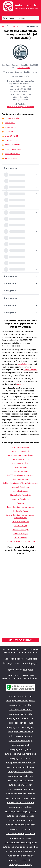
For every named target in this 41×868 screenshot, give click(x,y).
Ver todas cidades (14, 659)
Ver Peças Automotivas (21, 640)
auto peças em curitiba (21, 705)
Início (4, 26)
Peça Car (21, 503)
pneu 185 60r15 (11, 140)
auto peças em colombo (20, 776)
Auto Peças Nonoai (21, 459)
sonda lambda (11, 158)
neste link (21, 384)
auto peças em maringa (21, 741)
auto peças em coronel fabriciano (20, 851)
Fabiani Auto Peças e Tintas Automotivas (21, 483)
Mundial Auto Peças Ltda (21, 495)
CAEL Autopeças (21, 471)
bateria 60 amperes (13, 149)
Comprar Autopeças (27, 663)
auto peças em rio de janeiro (20, 701)
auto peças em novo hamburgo (20, 754)
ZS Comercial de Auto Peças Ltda (21, 542)
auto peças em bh (20, 745)
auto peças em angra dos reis (21, 834)
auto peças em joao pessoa (21, 816)
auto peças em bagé (20, 838)
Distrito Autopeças (21, 479)
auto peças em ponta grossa (21, 763)
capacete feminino (13, 118)
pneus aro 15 (10, 132)
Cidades (12, 26)
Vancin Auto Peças (21, 530)
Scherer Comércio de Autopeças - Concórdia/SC (20, 516)
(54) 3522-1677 (23, 68)
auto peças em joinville (21, 714)
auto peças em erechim (20, 785)
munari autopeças (20, 491)
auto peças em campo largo (20, 798)
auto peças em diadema (20, 780)
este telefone (24, 364)
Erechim (20, 26)
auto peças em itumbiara (20, 860)
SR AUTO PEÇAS (21, 526)
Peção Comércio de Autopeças (21, 507)
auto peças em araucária (21, 772)
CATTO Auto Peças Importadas (20, 475)
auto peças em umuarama (20, 803)
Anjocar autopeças (20, 447)
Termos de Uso (31, 652)
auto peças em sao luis (21, 829)
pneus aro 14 (10, 127)
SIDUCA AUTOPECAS (20, 522)
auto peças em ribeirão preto (20, 718)
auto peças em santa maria (21, 820)
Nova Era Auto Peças (21, 499)
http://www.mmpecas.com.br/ (20, 107)
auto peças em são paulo (21, 696)
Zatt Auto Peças (20, 538)
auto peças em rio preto (20, 736)
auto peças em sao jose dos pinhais (21, 847)
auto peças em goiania (20, 749)
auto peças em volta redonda (20, 794)
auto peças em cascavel (20, 723)
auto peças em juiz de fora (20, 767)
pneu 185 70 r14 (11, 136)
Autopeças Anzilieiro (21, 463)
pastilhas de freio (12, 154)
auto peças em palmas (21, 807)
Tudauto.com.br (26, 6)
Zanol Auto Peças (20, 534)
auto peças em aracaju (20, 865)
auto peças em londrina (20, 710)
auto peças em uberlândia (21, 789)
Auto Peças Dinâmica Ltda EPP (20, 455)
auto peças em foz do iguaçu (20, 727)
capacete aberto (12, 145)
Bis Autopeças (21, 467)
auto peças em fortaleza (20, 732)
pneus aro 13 (10, 123)
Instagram (28, 670)
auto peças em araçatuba (21, 856)
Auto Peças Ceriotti (20, 451)
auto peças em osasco (20, 758)
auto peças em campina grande (21, 842)
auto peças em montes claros (21, 825)
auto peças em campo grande (20, 811)
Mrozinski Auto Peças (21, 487)
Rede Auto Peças (21, 511)
